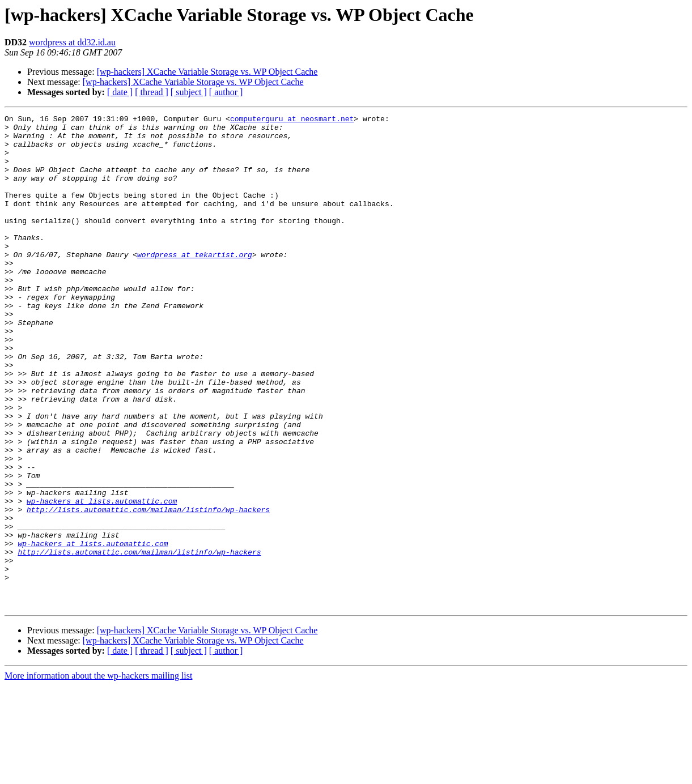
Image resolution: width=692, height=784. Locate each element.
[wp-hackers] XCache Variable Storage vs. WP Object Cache (207, 72)
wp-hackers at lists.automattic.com (102, 579)
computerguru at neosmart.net (292, 120)
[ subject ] (189, 92)
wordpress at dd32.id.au (72, 42)
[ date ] (120, 92)
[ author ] (226, 92)
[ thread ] (152, 92)
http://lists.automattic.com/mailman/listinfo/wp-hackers (148, 589)
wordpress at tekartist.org (195, 283)
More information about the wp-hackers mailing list (98, 774)
